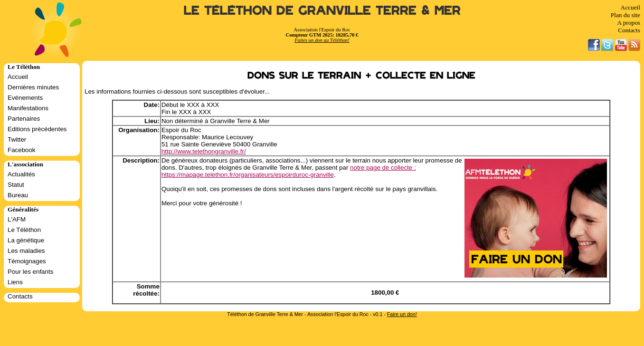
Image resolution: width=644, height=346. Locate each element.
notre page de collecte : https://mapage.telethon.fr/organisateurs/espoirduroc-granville (289, 171)
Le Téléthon (24, 230)
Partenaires (24, 119)
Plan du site (625, 15)
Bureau (18, 195)
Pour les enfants (30, 272)
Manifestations (28, 108)
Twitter (17, 139)
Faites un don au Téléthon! (322, 40)
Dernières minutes (33, 87)
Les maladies (26, 251)
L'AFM (17, 219)
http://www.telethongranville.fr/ (204, 151)
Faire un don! (402, 314)
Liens (15, 282)
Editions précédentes (37, 129)
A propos (629, 23)
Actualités (21, 174)
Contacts (629, 30)
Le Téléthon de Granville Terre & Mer (322, 11)
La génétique (26, 240)
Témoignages (27, 261)
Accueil (630, 7)
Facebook (22, 150)
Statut (16, 185)
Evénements (25, 98)
